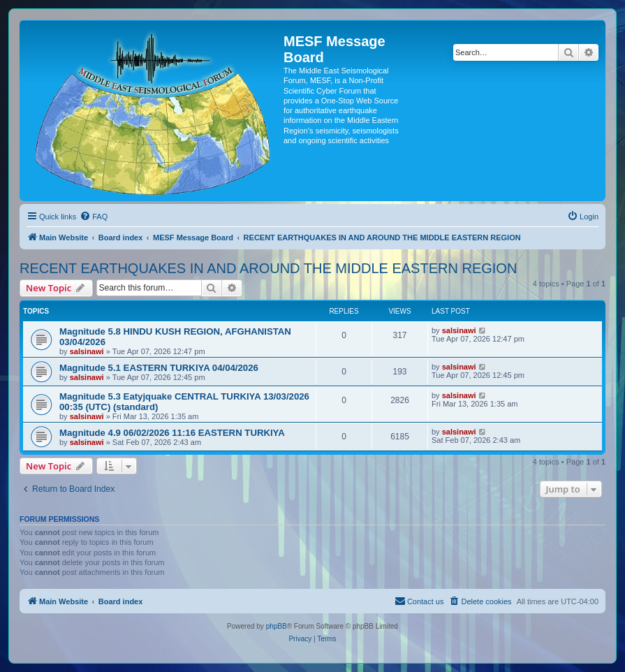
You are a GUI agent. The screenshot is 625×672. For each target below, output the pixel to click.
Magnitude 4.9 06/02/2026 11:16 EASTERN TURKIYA (172, 433)
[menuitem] (94, 217)
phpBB (277, 626)
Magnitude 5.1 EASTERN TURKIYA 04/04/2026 (159, 368)
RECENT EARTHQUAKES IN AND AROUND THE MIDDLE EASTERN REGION (268, 268)
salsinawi (87, 351)
